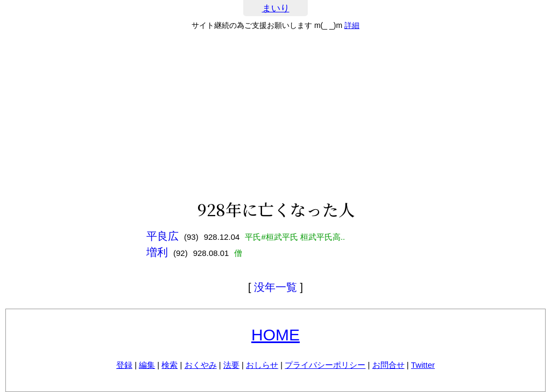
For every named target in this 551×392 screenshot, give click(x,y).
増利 (157, 252)
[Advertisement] (275, 115)
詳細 (352, 25)
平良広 (163, 236)
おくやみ (201, 365)
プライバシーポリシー (325, 365)
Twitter (423, 365)
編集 (147, 365)
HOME (275, 335)
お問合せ (388, 365)
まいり (276, 8)
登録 (124, 365)
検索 (169, 365)
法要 (231, 365)
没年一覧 (275, 287)
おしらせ (262, 365)
